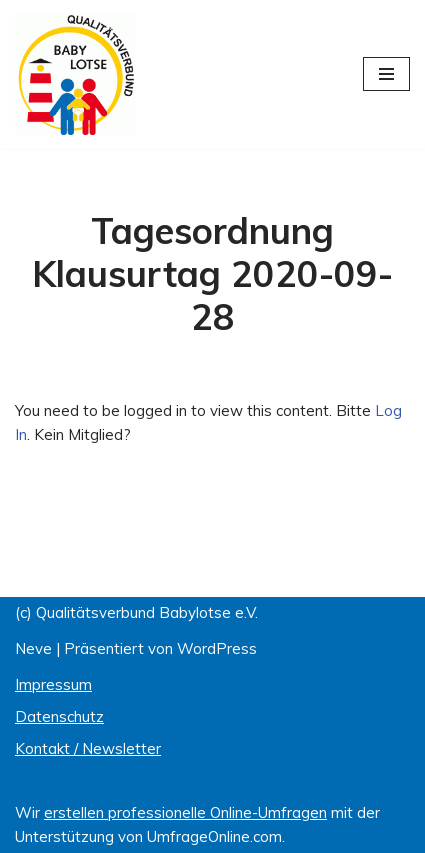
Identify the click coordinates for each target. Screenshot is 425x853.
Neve (33, 648)
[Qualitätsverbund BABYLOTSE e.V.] (75, 74)
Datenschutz (59, 716)
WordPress (217, 648)
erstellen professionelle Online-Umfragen (185, 812)
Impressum (53, 684)
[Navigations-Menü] (386, 74)
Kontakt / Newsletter (88, 748)
